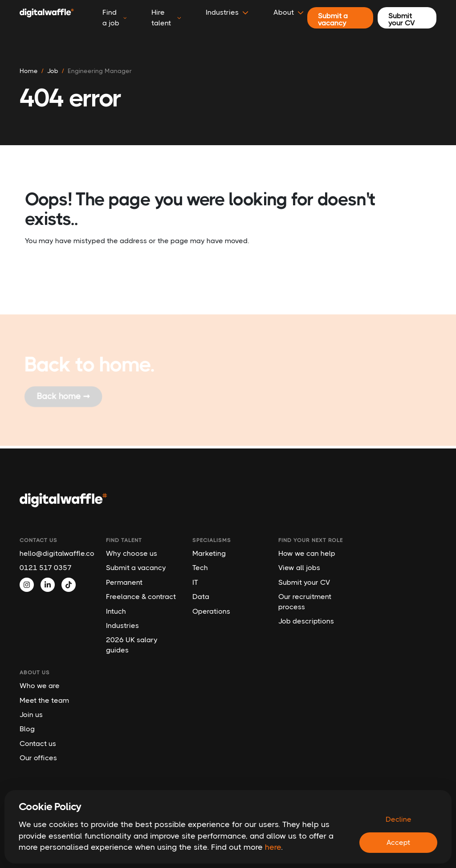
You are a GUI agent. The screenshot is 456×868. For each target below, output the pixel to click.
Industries (122, 626)
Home (29, 71)
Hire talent (166, 18)
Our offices (38, 758)
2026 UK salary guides (132, 645)
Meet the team (44, 700)
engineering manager (100, 71)
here (273, 847)
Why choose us (132, 553)
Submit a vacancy (136, 568)
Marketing (209, 553)
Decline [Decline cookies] (399, 819)
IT (195, 582)
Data (201, 597)
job (53, 71)
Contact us (38, 744)
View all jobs (299, 568)
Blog (27, 729)
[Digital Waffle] (47, 18)
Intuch (116, 611)
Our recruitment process (305, 601)
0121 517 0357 (46, 568)
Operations (211, 611)
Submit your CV (304, 582)
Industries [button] (227, 12)
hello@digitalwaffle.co (56, 553)
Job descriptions (306, 621)
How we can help (307, 553)
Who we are (40, 686)
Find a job (114, 18)
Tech (200, 568)
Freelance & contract (141, 597)
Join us (31, 715)
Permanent (124, 582)
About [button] (289, 12)
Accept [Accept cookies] (398, 842)
